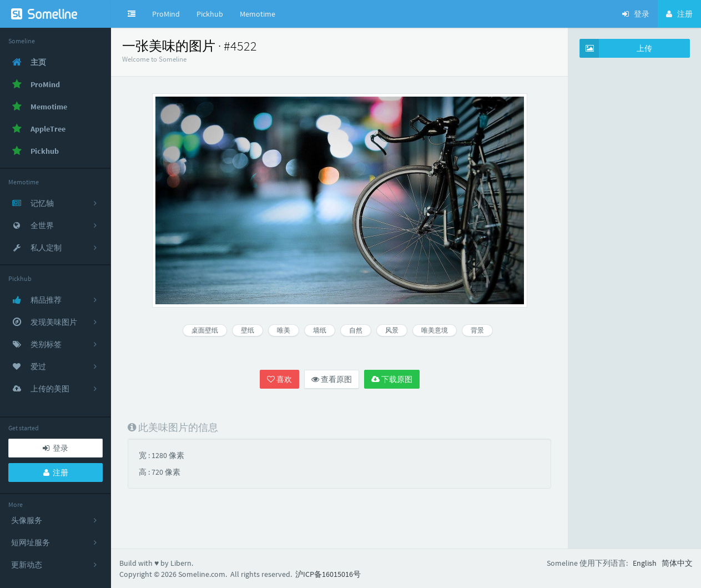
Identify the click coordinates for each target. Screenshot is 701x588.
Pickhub (210, 14)
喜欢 (279, 379)
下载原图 (392, 379)
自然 (356, 330)
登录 (56, 448)
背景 (477, 330)
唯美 (284, 330)
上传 (616, 48)
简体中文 (677, 563)
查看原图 (332, 379)
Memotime (258, 14)
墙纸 (320, 330)
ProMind (166, 14)
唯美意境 (435, 330)
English (645, 563)
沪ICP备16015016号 (328, 574)
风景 (392, 330)
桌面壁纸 (205, 330)
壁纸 (248, 330)
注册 (56, 473)
